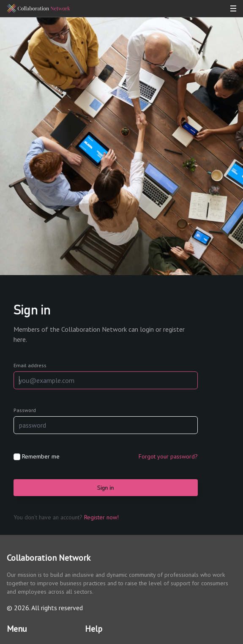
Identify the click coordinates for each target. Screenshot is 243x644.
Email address (30, 365)
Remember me (41, 456)
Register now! (101, 517)
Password (25, 410)
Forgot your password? (168, 456)
